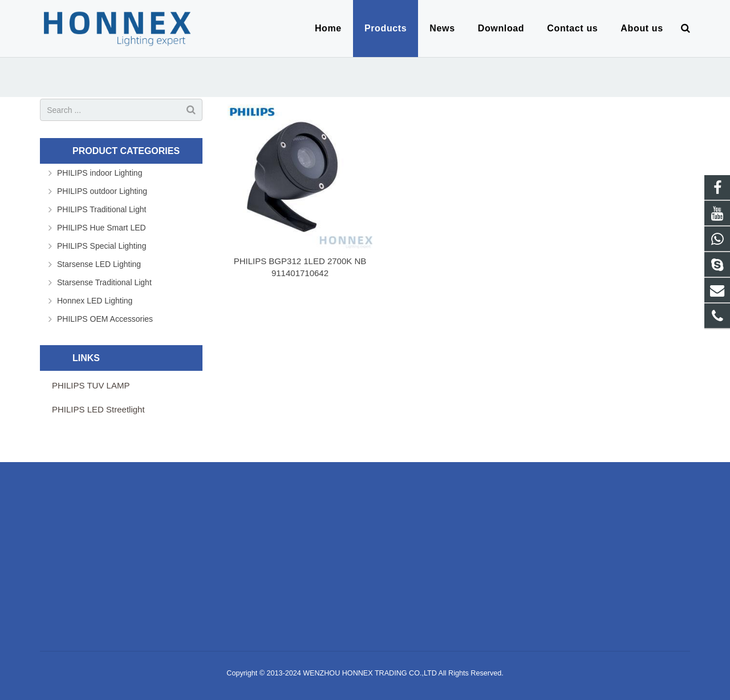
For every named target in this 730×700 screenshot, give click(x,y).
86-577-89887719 (299, 543)
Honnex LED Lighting (95, 301)
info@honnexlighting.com (313, 560)
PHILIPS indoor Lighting (100, 173)
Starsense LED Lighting (99, 264)
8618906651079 (297, 527)
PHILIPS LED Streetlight (98, 409)
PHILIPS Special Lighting (102, 246)
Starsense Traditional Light (104, 282)
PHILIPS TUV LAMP (91, 385)
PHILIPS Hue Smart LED (102, 228)
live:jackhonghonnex (303, 576)
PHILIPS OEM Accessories (105, 319)
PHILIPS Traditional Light (102, 209)
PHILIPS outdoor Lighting (102, 191)
